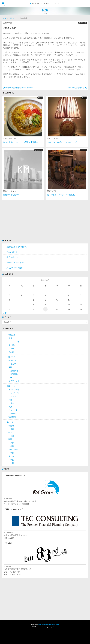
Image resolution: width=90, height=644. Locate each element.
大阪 (12, 443)
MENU (3, 4)
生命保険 (14, 371)
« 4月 (5, 313)
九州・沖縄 (13, 450)
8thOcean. (56, 627)
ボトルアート (14, 390)
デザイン (12, 360)
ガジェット (13, 410)
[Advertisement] (45, 219)
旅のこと (10, 422)
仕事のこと (83, 23)
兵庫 (12, 446)
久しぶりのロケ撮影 (15, 268)
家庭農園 (12, 417)
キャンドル (15, 393)
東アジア (12, 456)
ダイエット (15, 342)
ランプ (84, 98)
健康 (10, 338)
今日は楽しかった (14, 257)
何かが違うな (12, 252)
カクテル (83, 150)
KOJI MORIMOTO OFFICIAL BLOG (45, 4)
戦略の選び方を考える (78, 88)
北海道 (11, 426)
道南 (12, 429)
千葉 (12, 436)
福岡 (12, 453)
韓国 (12, 460)
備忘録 (11, 352)
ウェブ (13, 364)
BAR (12, 348)
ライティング (14, 381)
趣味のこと (11, 386)
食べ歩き (12, 345)
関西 (10, 439)
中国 (12, 463)
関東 (10, 432)
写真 (10, 407)
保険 (10, 367)
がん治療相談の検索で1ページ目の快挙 (18, 88)
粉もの (40, 98)
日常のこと (39, 150)
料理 (10, 400)
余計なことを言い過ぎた (17, 247)
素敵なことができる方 (16, 263)
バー (10, 378)
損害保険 (14, 374)
